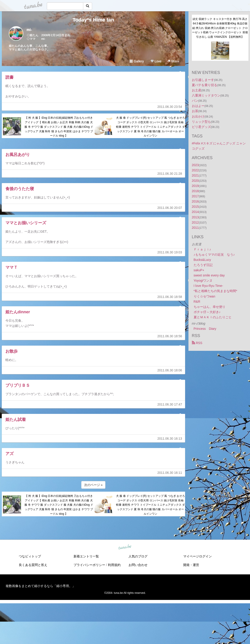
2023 (195, 165)
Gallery (137, 61)
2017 (195, 196)
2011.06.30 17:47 (170, 404)
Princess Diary (205, 329)
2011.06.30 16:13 (170, 439)
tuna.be (125, 547)
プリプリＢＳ (18, 385)
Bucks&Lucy (202, 260)
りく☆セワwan (205, 296)
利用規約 (114, 565)
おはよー (198, 106)
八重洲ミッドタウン (206, 95)
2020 (195, 181)
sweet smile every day (209, 275)
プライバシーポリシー (89, 565)
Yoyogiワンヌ (203, 281)
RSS (197, 343)
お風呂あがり (18, 155)
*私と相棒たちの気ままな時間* (215, 291)
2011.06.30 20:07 (170, 208)
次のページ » (93, 485)
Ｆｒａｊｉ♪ (202, 249)
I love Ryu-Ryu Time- (208, 286)
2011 (195, 228)
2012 (195, 222)
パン (195, 101)
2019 (195, 186)
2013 (195, 217)
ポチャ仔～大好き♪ (207, 312)
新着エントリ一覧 (86, 556)
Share (173, 61)
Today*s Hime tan (93, 20)
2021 (195, 175)
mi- (29, 30)
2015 (195, 207)
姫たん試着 (16, 420)
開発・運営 (191, 565)
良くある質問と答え (33, 565)
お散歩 (12, 351)
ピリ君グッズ (201, 127)
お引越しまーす (203, 80)
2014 (195, 212)
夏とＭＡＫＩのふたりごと (213, 317)
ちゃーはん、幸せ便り (210, 307)
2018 (195, 191)
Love (156, 61)
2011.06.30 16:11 (170, 473)
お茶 (195, 111)
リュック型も (201, 122)
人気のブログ (138, 556)
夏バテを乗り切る (205, 85)
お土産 (197, 90)
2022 (195, 170)
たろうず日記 (203, 265)
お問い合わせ (138, 565)
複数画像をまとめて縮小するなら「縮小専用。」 (40, 586)
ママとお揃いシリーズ (26, 223)
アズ (10, 454)
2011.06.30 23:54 (170, 107)
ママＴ (12, 267)
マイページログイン (198, 556)
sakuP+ (199, 270)
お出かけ (198, 116)
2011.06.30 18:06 (170, 370)
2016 (195, 201)
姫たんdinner (18, 312)
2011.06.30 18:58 (170, 297)
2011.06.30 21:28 (170, 174)
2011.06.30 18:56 (170, 336)
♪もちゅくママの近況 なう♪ (214, 255)
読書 (10, 77)
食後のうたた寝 (20, 189)
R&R (197, 302)
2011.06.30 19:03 (170, 252)
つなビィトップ (30, 556)
